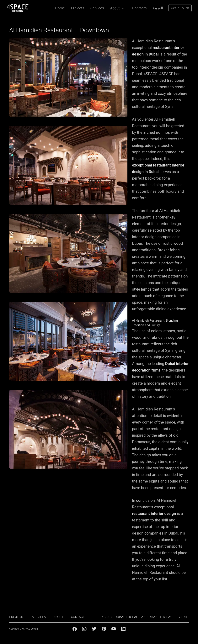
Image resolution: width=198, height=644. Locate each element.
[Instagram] (84, 629)
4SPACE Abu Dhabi (144, 617)
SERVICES (39, 617)
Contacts (139, 8)
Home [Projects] (60, 8)
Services (97, 8)
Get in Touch (180, 8)
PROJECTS (17, 617)
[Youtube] (114, 629)
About (115, 8)
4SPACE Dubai (113, 617)
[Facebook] (75, 629)
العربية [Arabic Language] (158, 8)
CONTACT (78, 617)
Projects (78, 8)
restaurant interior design (154, 514)
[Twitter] (94, 629)
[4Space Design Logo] (18, 8)
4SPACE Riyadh (175, 617)
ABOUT (59, 617)
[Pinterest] (104, 629)
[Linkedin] (123, 629)
